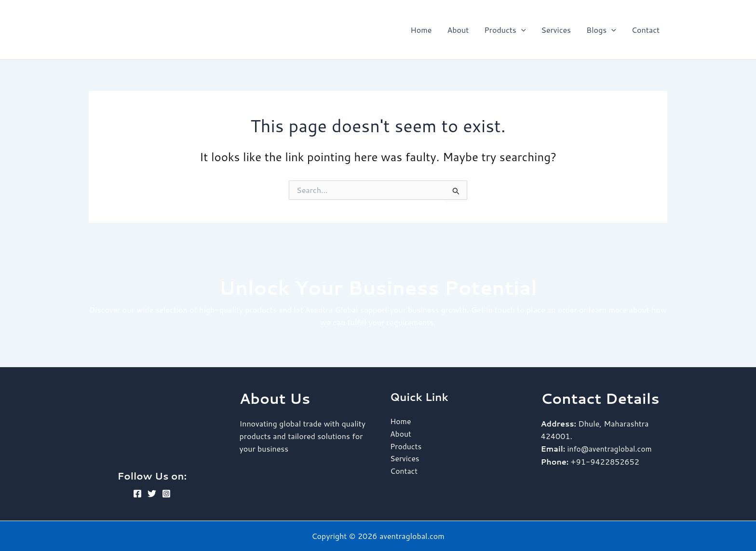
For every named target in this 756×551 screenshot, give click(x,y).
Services (556, 30)
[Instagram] (166, 494)
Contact (646, 30)
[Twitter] (152, 494)
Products (505, 30)
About (458, 30)
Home (421, 30)
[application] (521, 30)
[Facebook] (137, 494)
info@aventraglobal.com (611, 448)
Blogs (601, 30)
